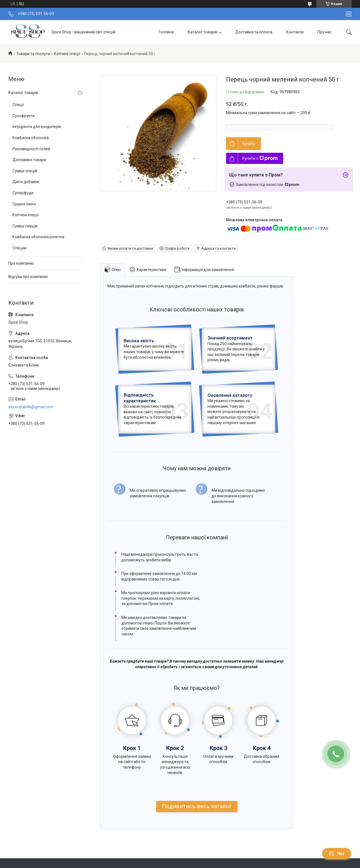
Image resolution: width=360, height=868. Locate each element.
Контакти (295, 32)
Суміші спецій (25, 171)
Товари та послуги (33, 54)
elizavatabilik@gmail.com (31, 407)
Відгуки (198, 856)
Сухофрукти (24, 116)
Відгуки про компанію (28, 277)
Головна (166, 32)
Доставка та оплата (254, 32)
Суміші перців (25, 226)
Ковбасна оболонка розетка (38, 237)
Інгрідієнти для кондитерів (37, 127)
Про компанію (21, 263)
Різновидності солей (31, 149)
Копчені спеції (67, 54)
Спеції (18, 105)
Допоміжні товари (29, 160)
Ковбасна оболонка (31, 138)
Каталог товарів (203, 32)
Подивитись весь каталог (197, 768)
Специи (19, 248)
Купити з (260, 158)
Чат (337, 854)
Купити (249, 144)
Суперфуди (23, 193)
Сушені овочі (24, 204)
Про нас (325, 32)
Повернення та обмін (121, 856)
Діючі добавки (26, 182)
